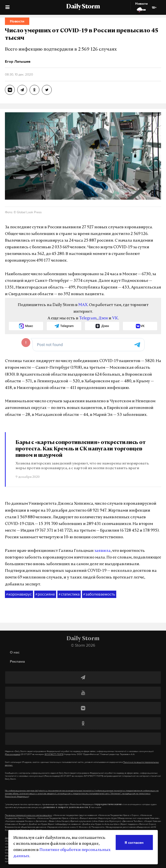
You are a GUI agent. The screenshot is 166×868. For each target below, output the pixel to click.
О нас (15, 652)
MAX (83, 305)
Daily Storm (83, 7)
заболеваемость (99, 594)
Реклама (17, 661)
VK (115, 318)
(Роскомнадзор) (13, 754)
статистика (69, 594)
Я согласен (134, 842)
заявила (102, 551)
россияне (45, 594)
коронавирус (19, 594)
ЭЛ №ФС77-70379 (54, 754)
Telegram (88, 318)
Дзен (103, 318)
